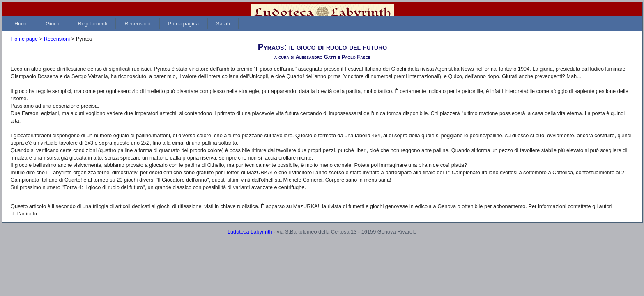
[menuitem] (21, 29)
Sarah (223, 29)
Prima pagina (183, 29)
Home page (24, 44)
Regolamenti (92, 29)
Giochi (53, 29)
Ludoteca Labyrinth (250, 237)
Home (21, 29)
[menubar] (122, 29)
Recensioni (137, 29)
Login (626, 12)
